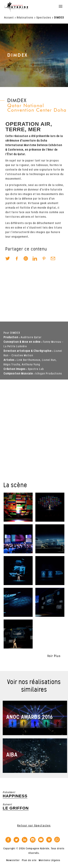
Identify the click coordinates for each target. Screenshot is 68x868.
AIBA (12, 755)
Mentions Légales (50, 860)
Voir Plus (54, 656)
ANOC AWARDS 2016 (30, 717)
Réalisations (25, 18)
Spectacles (44, 18)
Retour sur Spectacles (34, 826)
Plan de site (29, 860)
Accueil (9, 18)
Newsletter (13, 860)
